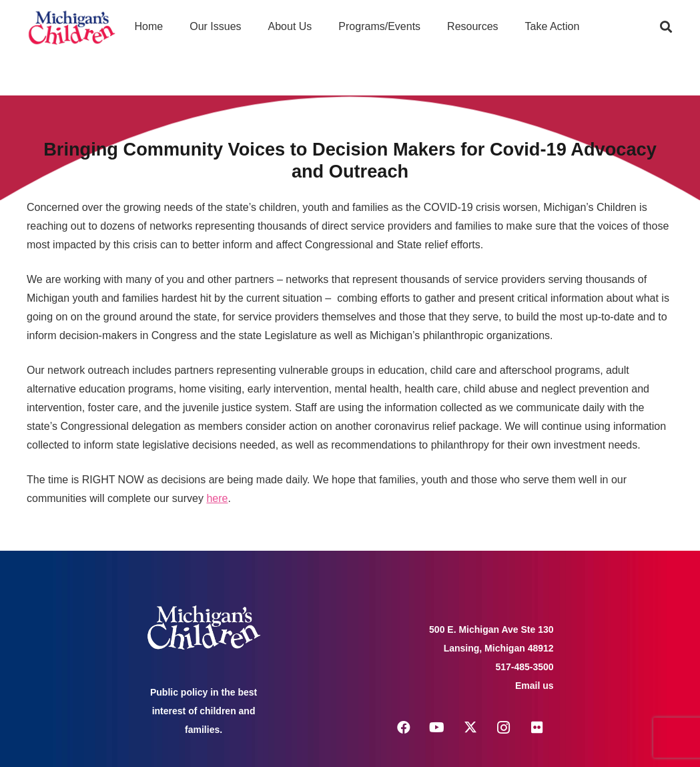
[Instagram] (504, 728)
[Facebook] (404, 728)
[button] (666, 27)
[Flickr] (537, 728)
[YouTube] (437, 728)
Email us (535, 686)
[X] (470, 728)
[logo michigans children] (72, 27)
